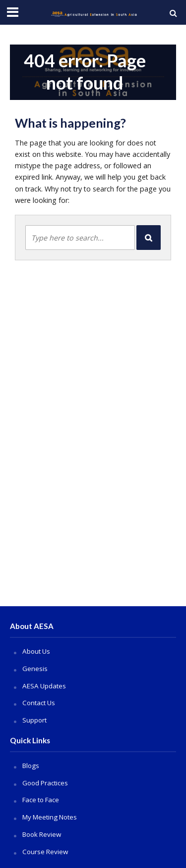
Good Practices (45, 783)
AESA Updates (44, 686)
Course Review (45, 852)
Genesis (35, 669)
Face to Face (41, 800)
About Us (36, 651)
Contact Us (39, 703)
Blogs (31, 766)
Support (34, 720)
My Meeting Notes (50, 817)
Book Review (42, 834)
